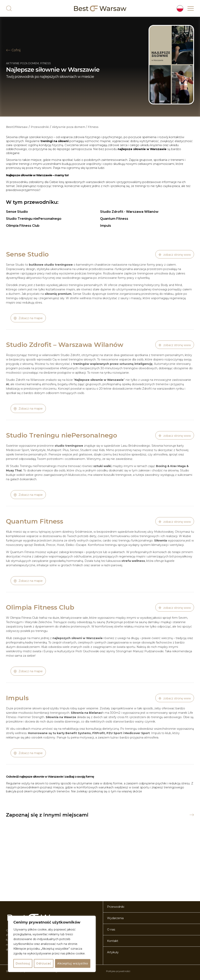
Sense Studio (17, 212)
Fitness (46, 63)
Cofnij (16, 50)
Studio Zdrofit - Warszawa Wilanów (129, 212)
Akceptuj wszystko (73, 963)
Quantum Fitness (114, 219)
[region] (52, 944)
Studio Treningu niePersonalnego (34, 219)
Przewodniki (40, 127)
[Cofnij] (8, 50)
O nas (111, 930)
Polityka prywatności (118, 971)
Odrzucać (44, 963)
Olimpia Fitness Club (23, 226)
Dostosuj (23, 963)
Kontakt (113, 941)
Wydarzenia (115, 918)
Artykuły (113, 952)
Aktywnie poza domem (22, 63)
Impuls (106, 226)
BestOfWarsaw (17, 127)
